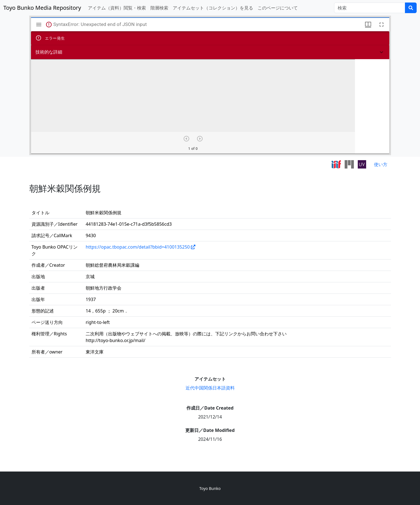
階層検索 (159, 8)
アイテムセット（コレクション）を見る (213, 8)
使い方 (381, 164)
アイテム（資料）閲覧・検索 (117, 8)
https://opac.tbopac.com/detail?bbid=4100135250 (138, 247)
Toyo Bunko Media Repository (42, 8)
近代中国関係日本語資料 (210, 388)
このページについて (278, 8)
